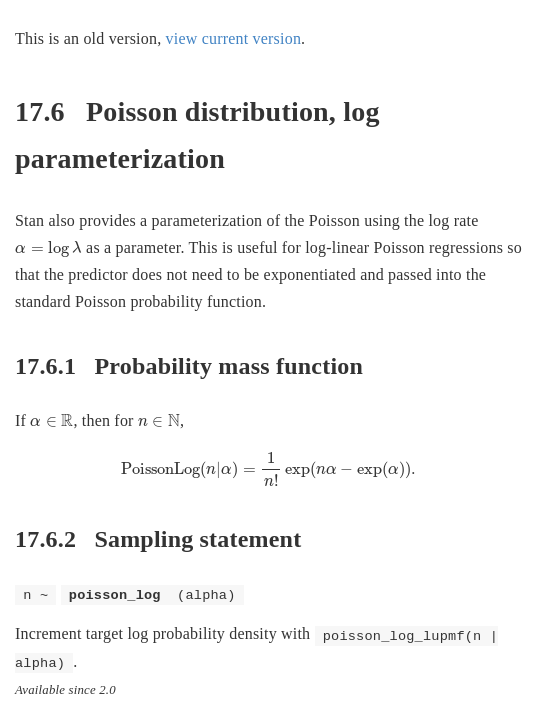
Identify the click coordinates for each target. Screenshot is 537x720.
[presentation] (48, 249)
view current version (234, 38)
